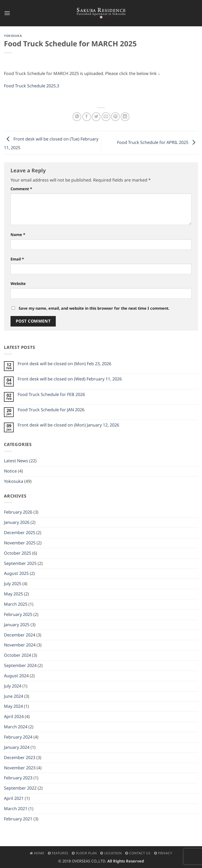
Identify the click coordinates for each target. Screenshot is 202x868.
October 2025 (17, 553)
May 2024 (13, 706)
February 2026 (18, 512)
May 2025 (13, 594)
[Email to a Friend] (106, 117)
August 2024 (16, 676)
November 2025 (20, 543)
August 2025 (16, 573)
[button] (7, 13)
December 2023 (20, 757)
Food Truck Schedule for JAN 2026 (51, 410)
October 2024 (17, 655)
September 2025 (20, 563)
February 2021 (18, 819)
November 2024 (20, 645)
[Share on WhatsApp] (77, 117)
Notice (10, 471)
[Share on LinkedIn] (125, 117)
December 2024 (20, 635)
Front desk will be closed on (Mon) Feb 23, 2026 (64, 364)
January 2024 (17, 747)
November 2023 (20, 768)
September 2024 (20, 665)
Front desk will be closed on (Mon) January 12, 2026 (68, 425)
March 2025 (16, 604)
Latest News (16, 461)
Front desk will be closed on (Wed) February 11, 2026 (70, 379)
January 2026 (17, 522)
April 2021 (14, 798)
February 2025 (18, 614)
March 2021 (16, 809)
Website (18, 283)
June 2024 (14, 696)
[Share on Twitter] (96, 117)
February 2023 (18, 778)
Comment (21, 189)
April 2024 (14, 716)
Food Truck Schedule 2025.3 (32, 86)
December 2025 (20, 533)
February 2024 (18, 737)
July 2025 (13, 584)
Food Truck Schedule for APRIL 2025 (158, 142)
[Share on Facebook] (87, 117)
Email (17, 259)
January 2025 (17, 625)
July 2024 (13, 686)
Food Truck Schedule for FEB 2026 (51, 395)
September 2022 (20, 788)
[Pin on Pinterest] (115, 117)
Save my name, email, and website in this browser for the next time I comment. (94, 308)
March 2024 (16, 727)
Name (18, 234)
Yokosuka (13, 36)
